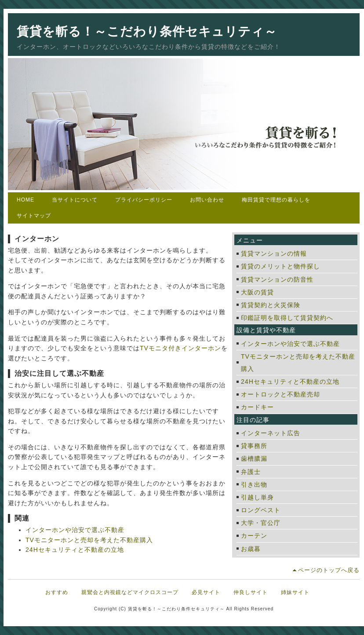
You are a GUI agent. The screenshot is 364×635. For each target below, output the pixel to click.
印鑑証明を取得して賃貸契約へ (287, 318)
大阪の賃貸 (257, 292)
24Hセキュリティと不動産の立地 (75, 550)
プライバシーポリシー (144, 200)
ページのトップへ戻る (329, 570)
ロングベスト (261, 510)
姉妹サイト (295, 592)
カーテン (254, 536)
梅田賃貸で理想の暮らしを (276, 200)
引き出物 (254, 485)
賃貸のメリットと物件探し (280, 266)
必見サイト (206, 592)
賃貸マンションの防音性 (277, 279)
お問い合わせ (207, 200)
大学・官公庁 (261, 523)
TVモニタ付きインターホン (180, 348)
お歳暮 (251, 549)
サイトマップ (34, 216)
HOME (25, 200)
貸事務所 (254, 446)
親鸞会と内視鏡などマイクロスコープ (130, 592)
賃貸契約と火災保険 (271, 305)
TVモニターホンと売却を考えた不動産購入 (89, 540)
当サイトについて (75, 200)
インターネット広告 (271, 433)
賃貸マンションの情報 (274, 253)
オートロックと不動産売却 (280, 394)
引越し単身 (257, 497)
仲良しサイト (251, 592)
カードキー (257, 407)
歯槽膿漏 (254, 459)
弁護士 (251, 472)
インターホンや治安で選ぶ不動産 (75, 530)
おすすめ (57, 592)
